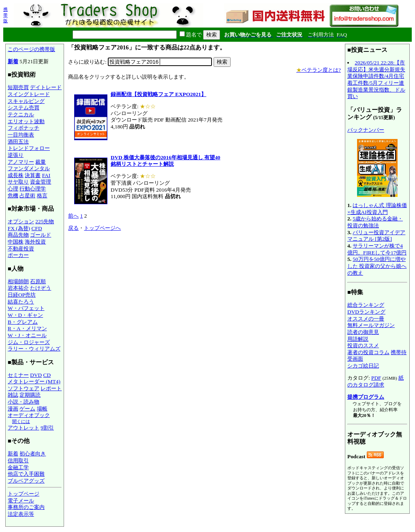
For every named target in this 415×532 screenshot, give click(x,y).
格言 (42, 195)
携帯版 (5, 15)
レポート (51, 388)
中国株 (16, 242)
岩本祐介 (18, 288)
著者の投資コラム (368, 352)
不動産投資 (21, 249)
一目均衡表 (21, 135)
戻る (73, 228)
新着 (13, 61)
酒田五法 (18, 142)
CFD (37, 228)
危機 (13, 195)
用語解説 (358, 339)
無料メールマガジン (371, 325)
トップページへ (102, 228)
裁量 (41, 162)
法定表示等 (21, 514)
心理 (13, 189)
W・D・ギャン (25, 315)
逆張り (16, 155)
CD (47, 375)
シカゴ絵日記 (363, 366)
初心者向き (33, 454)
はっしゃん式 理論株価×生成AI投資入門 (377, 209)
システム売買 (24, 108)
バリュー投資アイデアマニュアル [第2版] (376, 236)
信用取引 (18, 460)
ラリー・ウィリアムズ (34, 349)
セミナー (18, 375)
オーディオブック (29, 415)
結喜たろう (21, 302)
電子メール (21, 501)
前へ (73, 216)
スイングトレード (29, 94)
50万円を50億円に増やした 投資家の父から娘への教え (377, 266)
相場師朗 (18, 281)
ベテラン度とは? (319, 70)
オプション (21, 221)
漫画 (13, 409)
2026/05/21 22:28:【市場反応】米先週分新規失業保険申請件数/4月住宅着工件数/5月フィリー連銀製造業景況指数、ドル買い (376, 79)
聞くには (21, 421)
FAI (46, 175)
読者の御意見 (363, 332)
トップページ (24, 494)
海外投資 (35, 242)
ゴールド (41, 235)
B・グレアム (23, 322)
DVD (36, 375)
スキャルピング (26, 101)
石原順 (38, 281)
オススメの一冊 (366, 319)
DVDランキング (366, 312)
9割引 (47, 428)
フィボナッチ (24, 128)
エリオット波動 (26, 121)
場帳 (42, 409)
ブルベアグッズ (26, 481)
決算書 (33, 175)
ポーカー (18, 255)
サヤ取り (18, 182)
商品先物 (18, 235)
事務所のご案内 (26, 507)
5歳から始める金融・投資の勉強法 (375, 222)
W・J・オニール (27, 335)
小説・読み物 (24, 402)
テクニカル (21, 114)
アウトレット (24, 428)
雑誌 (13, 395)
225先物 (45, 221)
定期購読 (30, 395)
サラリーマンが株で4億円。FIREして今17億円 (377, 249)
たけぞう (41, 288)
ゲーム (27, 409)
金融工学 (18, 467)
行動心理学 (33, 189)
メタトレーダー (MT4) (34, 381)
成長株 (16, 175)
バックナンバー (366, 130)
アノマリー (21, 162)
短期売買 (18, 87)
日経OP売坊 (22, 295)
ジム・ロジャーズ (29, 342)
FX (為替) (19, 228)
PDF (376, 378)
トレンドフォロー (29, 148)
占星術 (27, 195)
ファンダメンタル (29, 168)
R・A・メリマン (27, 328)
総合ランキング (366, 305)
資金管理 (41, 182)
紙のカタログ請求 (375, 381)
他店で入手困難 (26, 474)
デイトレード (46, 87)
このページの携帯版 (31, 49)
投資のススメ (363, 345)
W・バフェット (26, 308)
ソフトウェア (24, 388)
